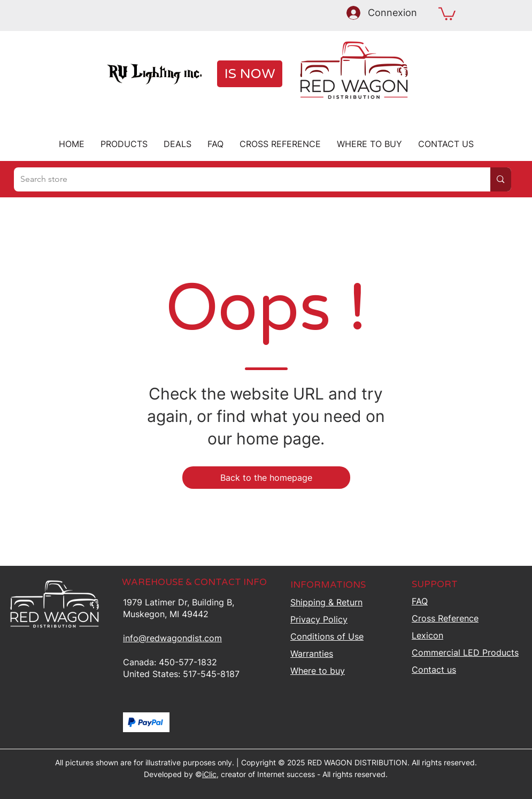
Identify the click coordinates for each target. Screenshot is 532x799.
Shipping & (326, 602)
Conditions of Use (327, 636)
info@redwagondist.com (172, 638)
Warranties (312, 654)
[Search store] (244, 179)
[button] (447, 13)
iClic (209, 774)
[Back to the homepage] (266, 478)
